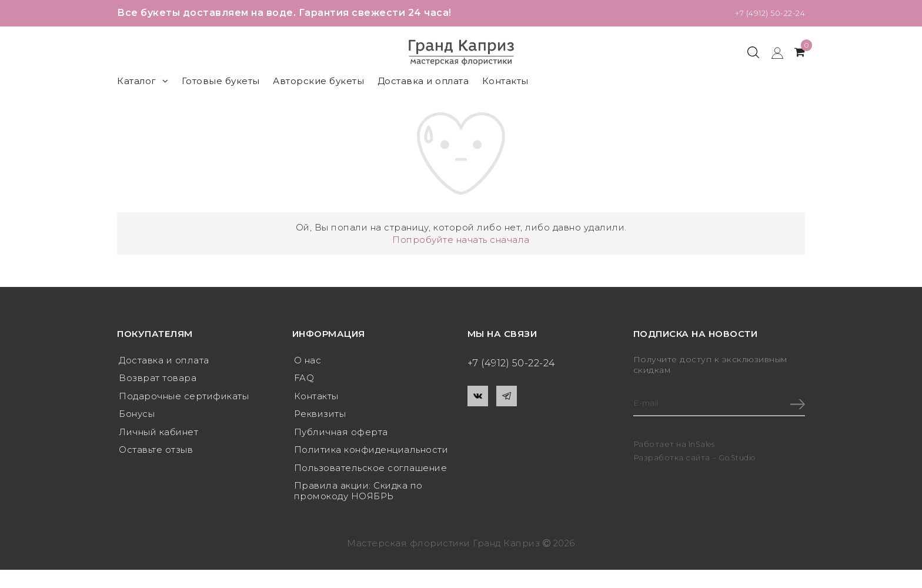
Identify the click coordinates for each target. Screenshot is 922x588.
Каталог (143, 81)
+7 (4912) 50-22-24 (761, 13)
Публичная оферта (341, 435)
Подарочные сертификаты (184, 398)
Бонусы (137, 417)
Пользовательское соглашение (371, 473)
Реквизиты (320, 417)
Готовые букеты (221, 81)
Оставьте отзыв (156, 454)
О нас (308, 360)
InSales (703, 446)
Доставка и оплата (423, 81)
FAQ (304, 379)
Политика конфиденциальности (371, 454)
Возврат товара (158, 379)
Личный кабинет (158, 435)
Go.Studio (739, 459)
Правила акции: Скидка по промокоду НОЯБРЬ (358, 497)
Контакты (505, 81)
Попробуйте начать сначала (461, 240)
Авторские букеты (318, 81)
